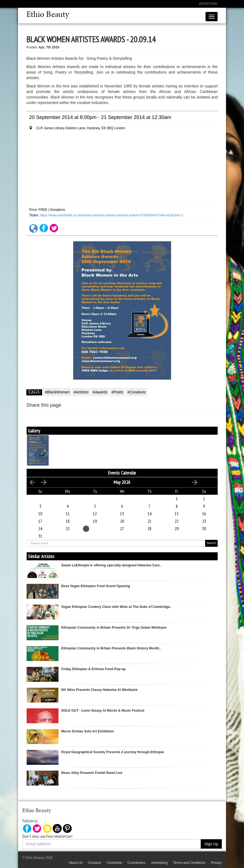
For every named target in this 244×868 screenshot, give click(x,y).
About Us (76, 863)
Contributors (137, 863)
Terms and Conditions (189, 863)
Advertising (208, 4)
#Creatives (137, 392)
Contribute (114, 863)
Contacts (94, 863)
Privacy (216, 863)
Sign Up (211, 844)
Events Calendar (122, 473)
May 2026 (122, 482)
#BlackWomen (57, 392)
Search (211, 543)
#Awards (100, 392)
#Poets (118, 392)
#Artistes (81, 392)
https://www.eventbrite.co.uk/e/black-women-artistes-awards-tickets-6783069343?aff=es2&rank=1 (112, 215)
